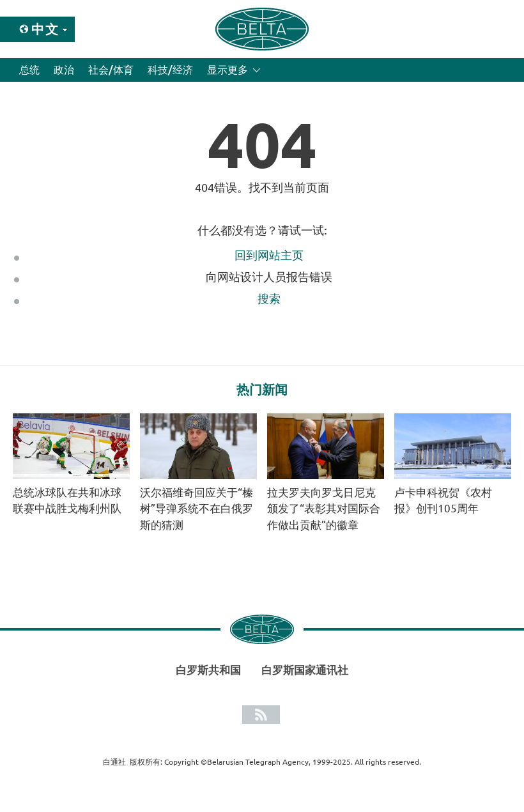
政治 (64, 70)
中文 (45, 29)
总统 (29, 70)
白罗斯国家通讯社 (305, 670)
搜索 (269, 298)
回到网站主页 (269, 255)
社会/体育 (111, 70)
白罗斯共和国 (208, 670)
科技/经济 (170, 70)
